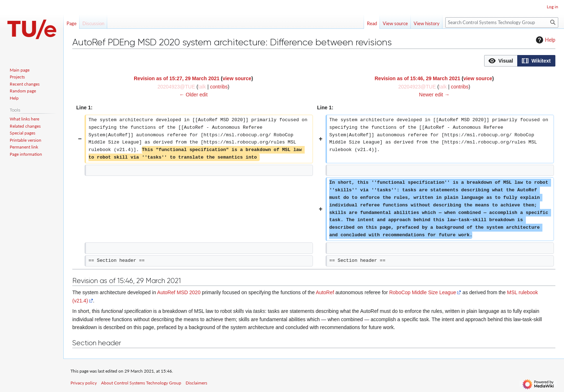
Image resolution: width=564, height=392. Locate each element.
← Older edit (193, 95)
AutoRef (325, 292)
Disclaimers (196, 383)
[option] (501, 61)
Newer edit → (434, 95)
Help (545, 40)
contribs (219, 87)
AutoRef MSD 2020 (179, 292)
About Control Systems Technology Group (141, 383)
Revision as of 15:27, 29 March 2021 (177, 78)
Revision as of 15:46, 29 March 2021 (417, 78)
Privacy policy (84, 383)
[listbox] (520, 61)
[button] (501, 61)
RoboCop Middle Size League (423, 292)
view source (237, 78)
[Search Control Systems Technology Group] (502, 22)
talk (202, 87)
